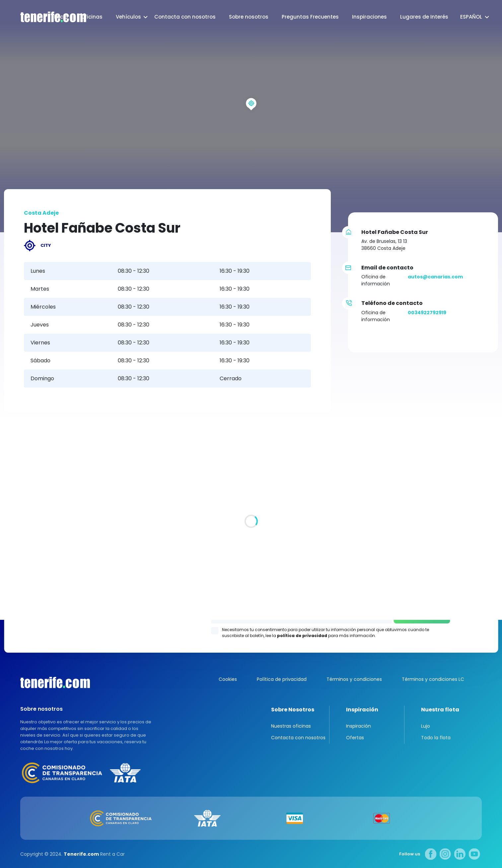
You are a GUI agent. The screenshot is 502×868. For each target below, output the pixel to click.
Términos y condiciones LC (433, 679)
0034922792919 (427, 313)
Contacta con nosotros (185, 17)
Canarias (55, 683)
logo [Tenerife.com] (46, 17)
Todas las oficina (25, 556)
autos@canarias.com (435, 277)
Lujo (426, 726)
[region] (251, 116)
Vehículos (128, 17)
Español (471, 17)
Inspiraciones (369, 17)
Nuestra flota (440, 710)
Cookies (228, 679)
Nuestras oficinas (291, 726)
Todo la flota (436, 738)
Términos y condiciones (354, 679)
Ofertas (355, 738)
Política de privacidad (282, 679)
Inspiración (362, 710)
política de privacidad (302, 636)
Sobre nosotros (249, 17)
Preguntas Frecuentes (310, 17)
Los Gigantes (336, 529)
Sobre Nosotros (293, 710)
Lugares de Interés (424, 17)
